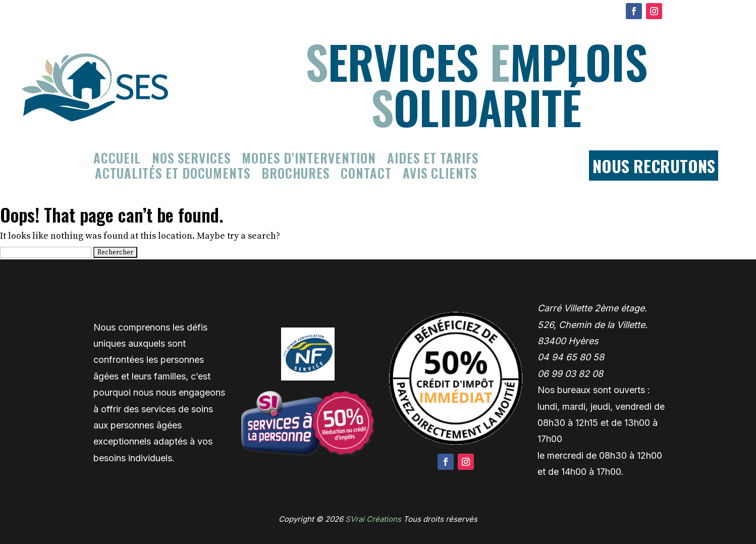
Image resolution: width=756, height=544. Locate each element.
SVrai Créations (373, 519)
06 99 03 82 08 (570, 374)
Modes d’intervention (309, 160)
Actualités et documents (173, 175)
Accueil (117, 160)
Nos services (191, 160)
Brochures (295, 175)
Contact (366, 175)
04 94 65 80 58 (571, 357)
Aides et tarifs (433, 160)
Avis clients (440, 175)
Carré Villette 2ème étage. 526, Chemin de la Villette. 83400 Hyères (592, 324)
